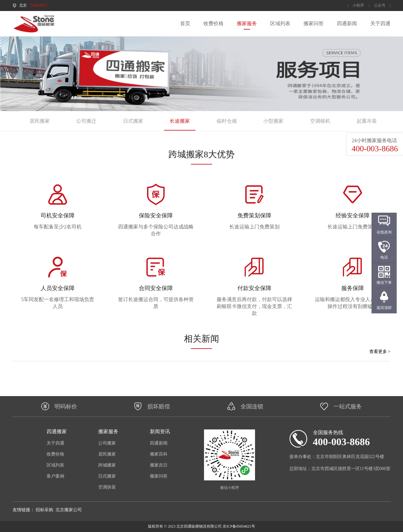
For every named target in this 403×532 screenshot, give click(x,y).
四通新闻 (347, 23)
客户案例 (55, 476)
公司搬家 (107, 443)
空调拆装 (107, 487)
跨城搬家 (107, 465)
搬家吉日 (159, 465)
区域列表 (280, 23)
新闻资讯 (160, 431)
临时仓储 (227, 121)
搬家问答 (314, 23)
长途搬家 (180, 121)
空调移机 (320, 121)
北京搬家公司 (69, 510)
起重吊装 (367, 121)
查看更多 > (380, 352)
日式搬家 (133, 121)
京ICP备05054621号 (238, 526)
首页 (185, 23)
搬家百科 (159, 454)
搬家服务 (247, 23)
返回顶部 (384, 308)
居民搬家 (40, 121)
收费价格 (213, 23)
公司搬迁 (86, 121)
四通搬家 (57, 431)
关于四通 (380, 23)
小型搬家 (273, 121)
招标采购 (44, 510)
